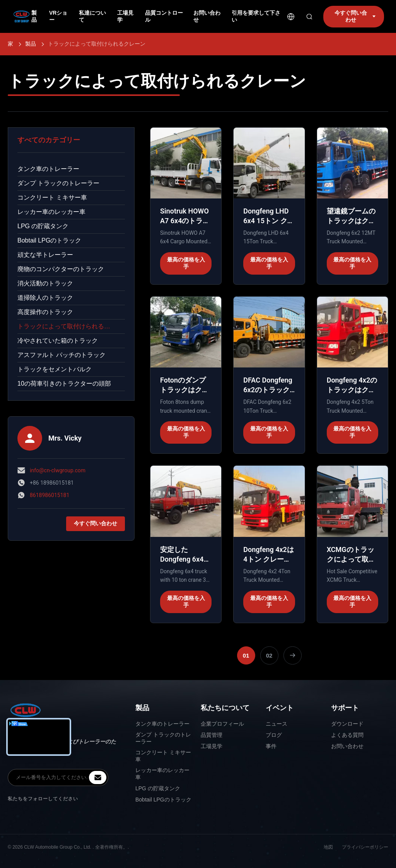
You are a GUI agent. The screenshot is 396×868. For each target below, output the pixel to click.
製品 (31, 44)
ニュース (277, 724)
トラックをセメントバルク (55, 369)
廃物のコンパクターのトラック (61, 269)
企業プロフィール (222, 724)
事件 (271, 746)
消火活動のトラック (45, 283)
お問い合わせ (347, 746)
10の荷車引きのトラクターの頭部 (64, 384)
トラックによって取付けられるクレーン (71, 326)
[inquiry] (98, 777)
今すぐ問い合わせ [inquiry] (355, 16)
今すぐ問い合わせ (96, 523)
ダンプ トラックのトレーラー (58, 183)
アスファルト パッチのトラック (61, 355)
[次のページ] (293, 655)
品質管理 (212, 735)
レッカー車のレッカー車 (51, 212)
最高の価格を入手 (186, 263)
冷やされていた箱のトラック (58, 341)
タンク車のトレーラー (48, 169)
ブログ (274, 735)
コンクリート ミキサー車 (52, 197)
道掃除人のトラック (45, 298)
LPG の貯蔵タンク (43, 226)
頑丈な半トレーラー (45, 255)
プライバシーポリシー (365, 847)
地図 (328, 847)
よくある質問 (347, 735)
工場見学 (212, 746)
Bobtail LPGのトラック (49, 240)
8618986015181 (49, 495)
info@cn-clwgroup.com (58, 470)
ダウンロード (347, 724)
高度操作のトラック (45, 312)
